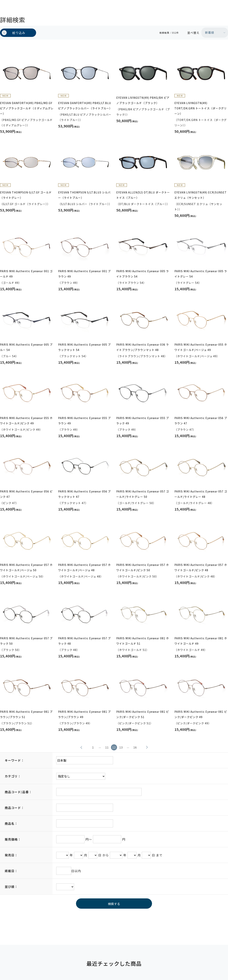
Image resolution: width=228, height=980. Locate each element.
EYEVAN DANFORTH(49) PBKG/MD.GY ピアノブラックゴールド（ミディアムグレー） (27, 108)
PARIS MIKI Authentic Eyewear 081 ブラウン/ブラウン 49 (84, 714)
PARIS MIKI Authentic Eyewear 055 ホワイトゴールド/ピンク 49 (26, 421)
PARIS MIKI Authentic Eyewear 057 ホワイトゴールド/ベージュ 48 (84, 567)
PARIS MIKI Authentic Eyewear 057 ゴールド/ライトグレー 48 (201, 494)
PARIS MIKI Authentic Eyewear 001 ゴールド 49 (26, 274)
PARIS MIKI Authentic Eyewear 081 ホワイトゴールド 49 (201, 641)
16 (135, 747)
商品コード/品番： (18, 792)
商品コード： (14, 808)
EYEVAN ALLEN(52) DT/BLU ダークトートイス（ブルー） (143, 195)
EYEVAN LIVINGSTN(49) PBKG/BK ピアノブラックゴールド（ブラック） (143, 100)
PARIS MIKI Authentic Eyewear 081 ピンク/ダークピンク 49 (201, 714)
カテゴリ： (13, 776)
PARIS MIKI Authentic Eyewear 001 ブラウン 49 (84, 274)
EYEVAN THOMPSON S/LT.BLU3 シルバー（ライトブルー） (84, 195)
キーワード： (14, 760)
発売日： (11, 855)
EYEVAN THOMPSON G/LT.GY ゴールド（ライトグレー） (26, 195)
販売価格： (13, 839)
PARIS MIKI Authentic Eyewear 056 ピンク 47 (26, 494)
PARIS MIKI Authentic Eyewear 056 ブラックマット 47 (84, 494)
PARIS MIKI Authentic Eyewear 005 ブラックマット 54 (84, 347)
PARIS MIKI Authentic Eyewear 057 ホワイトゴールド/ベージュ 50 (26, 567)
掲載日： (11, 871)
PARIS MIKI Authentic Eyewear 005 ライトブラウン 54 (143, 274)
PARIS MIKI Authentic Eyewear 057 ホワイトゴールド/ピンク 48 (201, 567)
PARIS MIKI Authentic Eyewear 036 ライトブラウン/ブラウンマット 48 (143, 347)
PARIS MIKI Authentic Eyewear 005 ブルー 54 (26, 347)
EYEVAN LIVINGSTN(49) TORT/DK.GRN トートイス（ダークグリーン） (201, 108)
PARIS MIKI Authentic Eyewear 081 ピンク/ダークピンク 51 (143, 714)
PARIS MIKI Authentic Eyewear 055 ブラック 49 (143, 421)
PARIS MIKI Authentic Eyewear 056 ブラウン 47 (201, 421)
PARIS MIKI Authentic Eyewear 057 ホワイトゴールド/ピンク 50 (143, 567)
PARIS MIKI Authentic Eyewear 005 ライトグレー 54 (201, 274)
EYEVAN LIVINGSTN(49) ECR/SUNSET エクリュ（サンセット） (201, 195)
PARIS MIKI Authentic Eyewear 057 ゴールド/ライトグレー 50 (143, 494)
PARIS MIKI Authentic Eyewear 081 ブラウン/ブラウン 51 (26, 714)
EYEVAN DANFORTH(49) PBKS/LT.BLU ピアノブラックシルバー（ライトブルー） (85, 106)
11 (107, 747)
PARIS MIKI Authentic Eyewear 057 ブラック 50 (26, 641)
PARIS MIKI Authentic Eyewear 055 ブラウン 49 (84, 421)
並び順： (11, 887)
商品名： (11, 823)
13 (121, 747)
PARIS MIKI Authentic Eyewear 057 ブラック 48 (84, 641)
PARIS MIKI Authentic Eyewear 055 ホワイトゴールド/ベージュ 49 (201, 347)
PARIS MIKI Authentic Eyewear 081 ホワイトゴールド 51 (143, 641)
